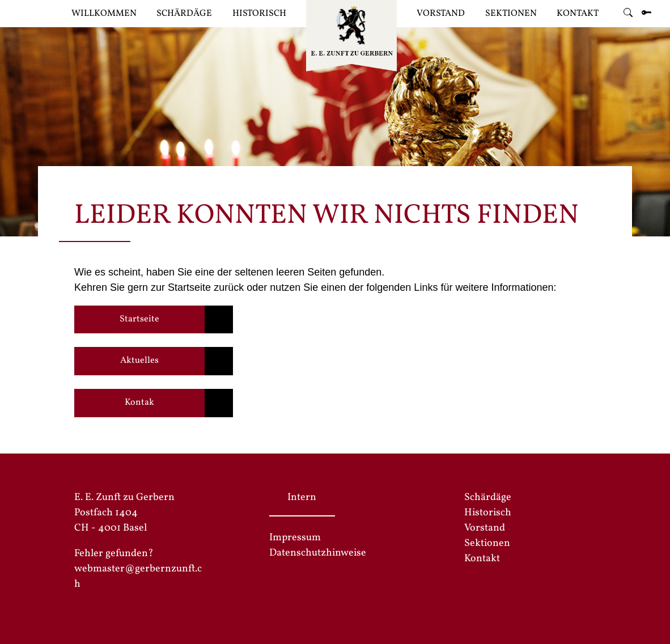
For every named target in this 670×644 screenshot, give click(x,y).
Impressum (295, 538)
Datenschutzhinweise (318, 553)
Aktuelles (139, 361)
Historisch (259, 14)
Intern (302, 497)
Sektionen (511, 14)
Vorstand (441, 14)
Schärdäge (184, 14)
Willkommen (104, 14)
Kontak (139, 402)
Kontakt (578, 14)
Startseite (139, 319)
